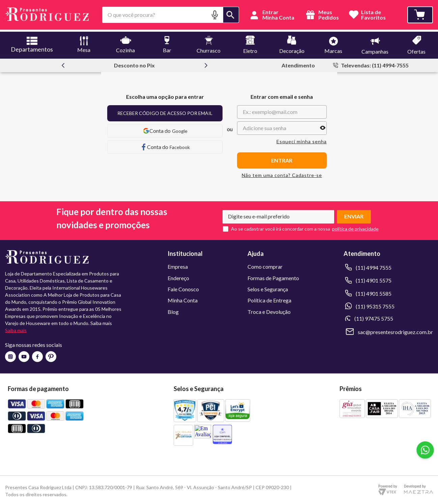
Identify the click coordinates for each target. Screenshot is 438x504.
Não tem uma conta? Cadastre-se (282, 173)
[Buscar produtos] (231, 15)
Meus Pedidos (322, 15)
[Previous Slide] (63, 63)
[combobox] (171, 15)
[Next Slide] (206, 63)
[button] (215, 15)
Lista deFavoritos (373, 15)
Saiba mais (16, 328)
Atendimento (298, 63)
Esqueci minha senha (302, 140)
